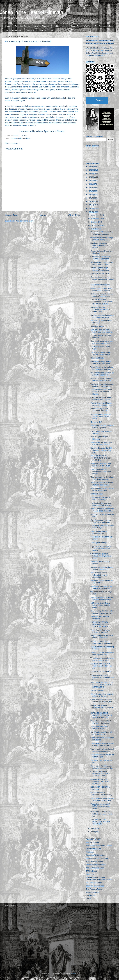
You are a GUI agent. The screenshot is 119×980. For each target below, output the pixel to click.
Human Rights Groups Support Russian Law (100, 269)
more (31, 125)
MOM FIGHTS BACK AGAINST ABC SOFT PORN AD (100, 781)
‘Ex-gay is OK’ (96, 422)
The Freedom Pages (94, 889)
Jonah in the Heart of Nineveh (31, 12)
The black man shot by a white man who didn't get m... (101, 666)
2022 (91, 180)
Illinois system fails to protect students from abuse (102, 484)
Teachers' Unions (97, 326)
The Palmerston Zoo (104, 26)
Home (8, 26)
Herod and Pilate (97, 358)
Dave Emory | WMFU (81, 26)
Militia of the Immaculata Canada (99, 846)
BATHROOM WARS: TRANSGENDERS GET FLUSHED (101, 458)
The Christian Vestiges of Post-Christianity (100, 498)
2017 (91, 198)
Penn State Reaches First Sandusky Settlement (101, 722)
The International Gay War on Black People (102, 756)
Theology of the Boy (98, 542)
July (93, 828)
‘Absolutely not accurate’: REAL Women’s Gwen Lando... (100, 806)
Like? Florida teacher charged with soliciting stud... (102, 489)
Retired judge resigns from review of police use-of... (101, 289)
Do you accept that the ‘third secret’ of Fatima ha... (102, 637)
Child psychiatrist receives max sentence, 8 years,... (101, 398)
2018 (91, 194)
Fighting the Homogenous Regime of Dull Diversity (101, 504)
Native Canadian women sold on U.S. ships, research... (102, 510)
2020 (91, 187)
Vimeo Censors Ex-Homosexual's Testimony (101, 794)
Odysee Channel (42, 26)
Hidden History (60, 26)
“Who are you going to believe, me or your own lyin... (101, 556)
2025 (91, 170)
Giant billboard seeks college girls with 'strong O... (102, 239)
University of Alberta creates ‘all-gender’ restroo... (102, 233)
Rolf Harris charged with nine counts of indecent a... (102, 295)
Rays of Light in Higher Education (99, 438)
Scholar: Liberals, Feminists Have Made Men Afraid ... (101, 379)
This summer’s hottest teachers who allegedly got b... (102, 677)
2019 (91, 191)
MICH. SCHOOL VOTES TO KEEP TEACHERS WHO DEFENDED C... (102, 685)
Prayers (30, 30)
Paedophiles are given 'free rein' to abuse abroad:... (101, 443)
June (93, 832)
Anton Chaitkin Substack (96, 865)
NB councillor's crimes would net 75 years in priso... (102, 263)
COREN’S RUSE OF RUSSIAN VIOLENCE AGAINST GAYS (100, 774)
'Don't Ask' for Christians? (101, 671)
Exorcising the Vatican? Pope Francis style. (102, 527)
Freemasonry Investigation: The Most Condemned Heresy (101, 548)
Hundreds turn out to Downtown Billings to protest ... (100, 245)
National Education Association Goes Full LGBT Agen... (100, 309)
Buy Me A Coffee (22, 26)
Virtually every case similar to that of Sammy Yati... (102, 659)
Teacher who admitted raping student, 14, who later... (102, 385)
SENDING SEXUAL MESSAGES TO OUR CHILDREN (100, 822)
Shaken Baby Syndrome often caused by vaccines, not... (102, 612)
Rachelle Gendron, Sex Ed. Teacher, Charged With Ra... (101, 450)
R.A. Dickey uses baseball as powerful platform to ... (102, 374)
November (95, 218)
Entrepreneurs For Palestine (97, 858)
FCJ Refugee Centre (94, 883)
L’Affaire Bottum (97, 494)
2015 (91, 205)
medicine (27, 138)
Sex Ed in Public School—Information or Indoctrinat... (102, 642)
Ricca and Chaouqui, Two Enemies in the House (101, 465)
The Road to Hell (46, 30)
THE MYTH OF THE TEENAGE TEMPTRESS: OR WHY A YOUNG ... (102, 302)
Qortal (88, 898)
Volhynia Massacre (93, 849)
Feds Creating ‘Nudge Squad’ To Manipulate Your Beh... (102, 799)
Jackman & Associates (95, 886)
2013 (91, 212)
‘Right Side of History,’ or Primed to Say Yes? (100, 631)
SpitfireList (90, 874)
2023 (91, 177)
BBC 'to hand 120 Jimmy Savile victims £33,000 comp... (100, 605)
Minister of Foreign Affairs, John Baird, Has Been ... (101, 363)
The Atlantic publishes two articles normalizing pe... (101, 353)
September (95, 225)
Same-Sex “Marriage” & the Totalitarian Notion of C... (101, 587)
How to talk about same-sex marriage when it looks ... (101, 342)
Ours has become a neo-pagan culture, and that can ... (102, 279)
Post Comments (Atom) (25, 221)
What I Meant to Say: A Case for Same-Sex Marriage (102, 368)
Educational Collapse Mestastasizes (99, 532)
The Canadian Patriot (94, 861)
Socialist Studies (97, 691)
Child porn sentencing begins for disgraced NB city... (102, 316)
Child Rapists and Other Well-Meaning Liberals (102, 733)
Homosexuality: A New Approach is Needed (42, 131)
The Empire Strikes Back (100, 285)
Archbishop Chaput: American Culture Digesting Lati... (102, 427)
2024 (91, 174)
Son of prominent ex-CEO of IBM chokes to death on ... (102, 599)
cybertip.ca (90, 895)
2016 (91, 201)
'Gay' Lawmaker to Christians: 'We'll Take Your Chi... (102, 478)
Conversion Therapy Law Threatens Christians (100, 258)
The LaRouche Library (95, 868)
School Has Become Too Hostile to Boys (100, 727)
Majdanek (90, 852)
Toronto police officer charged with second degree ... (102, 750)
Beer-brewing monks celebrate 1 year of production (99, 575)
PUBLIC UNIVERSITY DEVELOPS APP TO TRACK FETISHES (100, 624)
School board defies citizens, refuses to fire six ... (102, 695)
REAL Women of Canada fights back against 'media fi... (102, 814)
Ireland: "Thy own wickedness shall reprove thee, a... (102, 654)
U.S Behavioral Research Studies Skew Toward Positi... (100, 416)
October (94, 222)
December (95, 215)
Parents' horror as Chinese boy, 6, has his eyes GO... (102, 404)
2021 (91, 184)
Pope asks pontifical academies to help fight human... (101, 471)
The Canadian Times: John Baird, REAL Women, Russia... (101, 392)
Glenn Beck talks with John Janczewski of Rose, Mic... (102, 701)
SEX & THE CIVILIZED (100, 273)
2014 (91, 208)
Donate (99, 100)
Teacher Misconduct (13, 30)
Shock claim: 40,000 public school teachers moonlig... (102, 767)
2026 (91, 167)
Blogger (74, 973)
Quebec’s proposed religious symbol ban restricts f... (102, 568)
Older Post (74, 215)
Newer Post (11, 215)
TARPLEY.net (91, 871)
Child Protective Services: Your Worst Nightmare (101, 521)
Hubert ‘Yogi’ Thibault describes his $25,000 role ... (102, 707)
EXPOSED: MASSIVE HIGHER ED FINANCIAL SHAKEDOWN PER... (101, 715)
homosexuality (17, 138)
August (94, 229)
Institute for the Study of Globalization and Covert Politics (99, 878)
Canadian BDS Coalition (96, 855)
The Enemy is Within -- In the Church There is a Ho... (102, 744)
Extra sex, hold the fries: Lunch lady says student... (102, 331)
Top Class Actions (93, 892)
